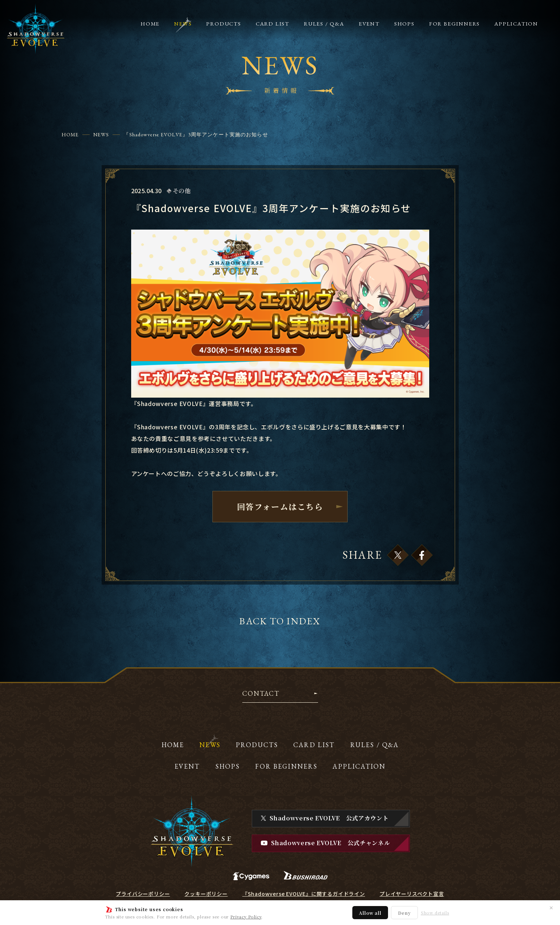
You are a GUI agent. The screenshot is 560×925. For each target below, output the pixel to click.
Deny (404, 913)
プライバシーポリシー (143, 894)
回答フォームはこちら (280, 506)
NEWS (101, 134)
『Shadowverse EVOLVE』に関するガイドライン (304, 894)
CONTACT (261, 694)
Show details (435, 913)
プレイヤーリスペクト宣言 (412, 894)
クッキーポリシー (206, 894)
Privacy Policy (246, 917)
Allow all (370, 913)
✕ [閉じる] (551, 908)
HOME (70, 134)
